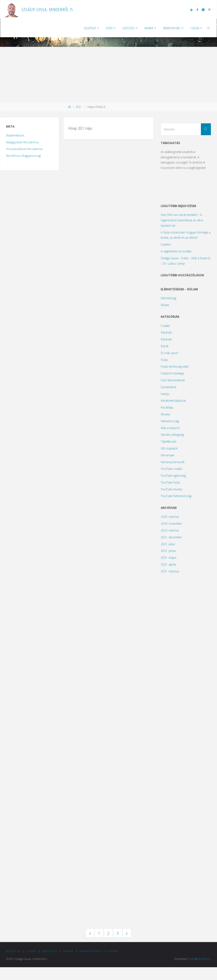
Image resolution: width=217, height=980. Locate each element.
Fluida (190, 972)
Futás (164, 360)
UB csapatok (169, 448)
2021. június (168, 551)
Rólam (165, 305)
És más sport (169, 353)
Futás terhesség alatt (175, 366)
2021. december (171, 537)
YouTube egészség (173, 476)
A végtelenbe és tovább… (177, 251)
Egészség (50, 964)
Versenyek (167, 455)
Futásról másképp (172, 373)
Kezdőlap (167, 407)
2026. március (170, 517)
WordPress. (204, 972)
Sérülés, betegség (172, 435)
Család (165, 326)
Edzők (165, 346)
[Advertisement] (108, 75)
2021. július (168, 544)
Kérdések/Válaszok (173, 401)
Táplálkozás (168, 441)
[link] (208, 28)
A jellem (166, 244)
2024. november (171, 524)
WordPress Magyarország (23, 156)
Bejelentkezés (15, 135)
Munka (165, 414)
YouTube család (171, 469)
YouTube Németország (176, 496)
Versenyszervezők (173, 462)
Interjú (165, 394)
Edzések (166, 332)
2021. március (170, 571)
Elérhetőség (168, 298)
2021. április (168, 564)
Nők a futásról (170, 428)
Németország (170, 421)
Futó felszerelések (173, 380)
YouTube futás (170, 482)
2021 (79, 107)
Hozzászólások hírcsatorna (24, 149)
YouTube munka (171, 489)
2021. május (169, 558)
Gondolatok (168, 387)
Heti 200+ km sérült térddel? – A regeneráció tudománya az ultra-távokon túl (182, 220)
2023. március (170, 530)
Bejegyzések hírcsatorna (22, 142)
